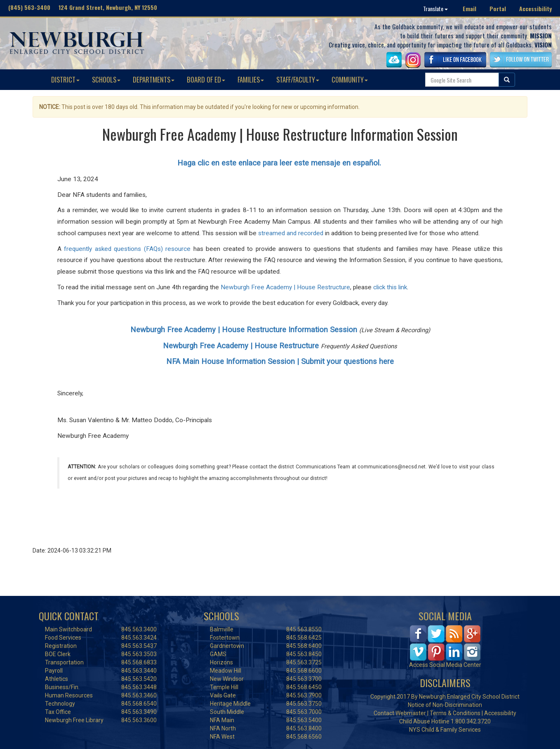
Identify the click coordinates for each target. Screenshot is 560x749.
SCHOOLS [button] (106, 79)
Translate (435, 8)
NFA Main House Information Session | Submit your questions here (280, 362)
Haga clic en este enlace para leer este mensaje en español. (280, 163)
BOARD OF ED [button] (206, 79)
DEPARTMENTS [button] (154, 79)
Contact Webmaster (400, 713)
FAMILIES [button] (251, 79)
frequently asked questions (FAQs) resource (127, 249)
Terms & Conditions (455, 713)
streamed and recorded (291, 233)
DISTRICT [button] (65, 79)
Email (469, 8)
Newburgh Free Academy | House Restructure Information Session (244, 330)
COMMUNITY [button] (350, 79)
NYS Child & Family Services (445, 730)
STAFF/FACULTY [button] (298, 79)
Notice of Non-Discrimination (445, 705)
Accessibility (535, 8)
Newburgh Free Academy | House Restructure (285, 287)
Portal (498, 8)
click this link (390, 287)
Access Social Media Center (445, 665)
